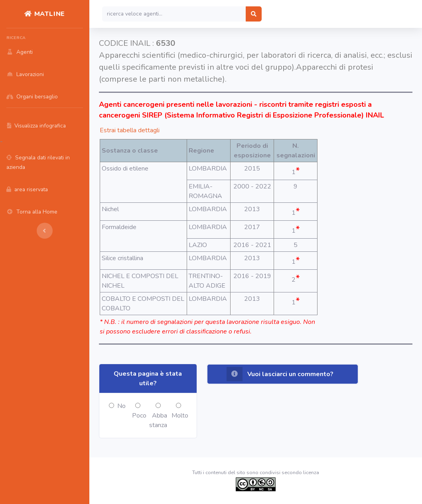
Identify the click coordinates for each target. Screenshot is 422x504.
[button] (283, 374)
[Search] (174, 14)
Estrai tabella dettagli (130, 130)
